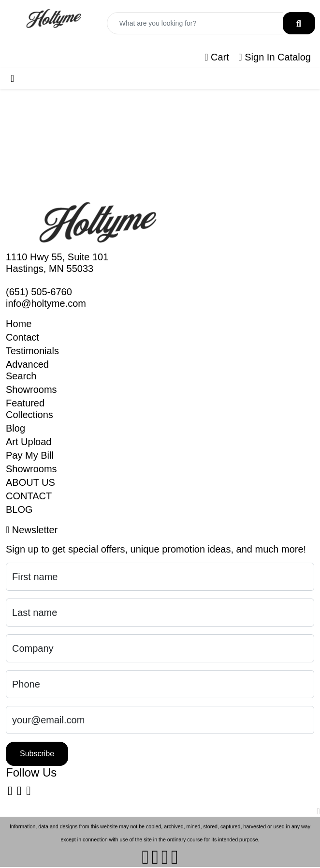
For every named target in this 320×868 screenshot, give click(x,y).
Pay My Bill (30, 455)
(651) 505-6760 (39, 292)
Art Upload (29, 442)
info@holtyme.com (46, 303)
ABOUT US (30, 482)
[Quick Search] (195, 23)
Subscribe (37, 754)
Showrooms (31, 389)
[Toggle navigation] (12, 78)
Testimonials (32, 351)
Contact (22, 337)
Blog (15, 428)
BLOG (19, 509)
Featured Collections (29, 409)
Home (19, 324)
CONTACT (29, 496)
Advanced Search (27, 370)
